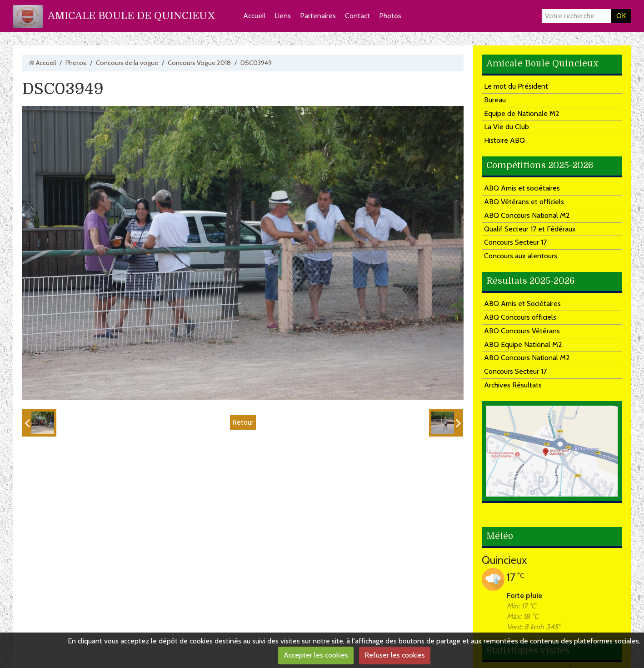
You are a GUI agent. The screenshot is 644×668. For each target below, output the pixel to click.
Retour (243, 422)
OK (621, 16)
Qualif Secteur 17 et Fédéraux (530, 229)
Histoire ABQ (504, 140)
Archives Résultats (513, 385)
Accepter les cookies (316, 655)
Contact (357, 16)
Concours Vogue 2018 (199, 63)
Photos (390, 16)
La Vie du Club (507, 127)
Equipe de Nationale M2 (522, 113)
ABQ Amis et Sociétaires (522, 304)
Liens (283, 16)
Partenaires (318, 16)
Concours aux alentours (521, 256)
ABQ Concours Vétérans (522, 331)
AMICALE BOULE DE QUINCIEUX (132, 16)
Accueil (254, 16)
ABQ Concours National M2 (527, 215)
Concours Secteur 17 (515, 242)
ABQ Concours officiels (520, 317)
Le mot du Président (516, 86)
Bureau (495, 100)
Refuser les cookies (395, 655)
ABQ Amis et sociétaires (522, 188)
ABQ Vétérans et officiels (524, 202)
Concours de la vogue (127, 63)
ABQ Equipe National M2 (523, 344)
